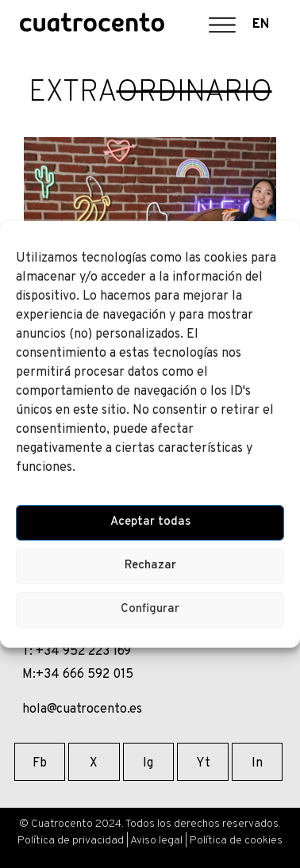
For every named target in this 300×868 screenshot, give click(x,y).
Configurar (150, 609)
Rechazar (150, 566)
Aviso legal (156, 841)
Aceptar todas (150, 522)
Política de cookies (236, 841)
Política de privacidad (71, 841)
